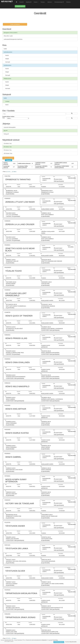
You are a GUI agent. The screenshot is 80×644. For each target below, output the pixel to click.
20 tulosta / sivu (8, 147)
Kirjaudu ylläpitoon (59, 642)
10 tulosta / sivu (8, 143)
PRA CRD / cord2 (8, 36)
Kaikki (5, 49)
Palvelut (69, 2)
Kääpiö (7, 59)
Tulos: (4, 118)
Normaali (8, 62)
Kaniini (7, 55)
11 (13, 172)
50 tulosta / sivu (8, 150)
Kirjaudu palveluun (20, 6)
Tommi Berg (55, 640)
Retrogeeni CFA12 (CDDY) (11, 33)
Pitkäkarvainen (7, 79)
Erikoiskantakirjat (59, 2)
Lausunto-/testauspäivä (10, 127)
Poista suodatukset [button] (15, 24)
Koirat (21, 2)
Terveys (43, 2)
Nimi (6, 131)
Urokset (7, 101)
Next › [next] (15, 172)
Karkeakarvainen (8, 52)
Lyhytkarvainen (8, 65)
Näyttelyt (29, 2)
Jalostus (50, 2)
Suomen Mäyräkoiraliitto (71, 642)
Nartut (7, 105)
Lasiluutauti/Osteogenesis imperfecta (13, 39)
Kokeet (36, 2)
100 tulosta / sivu (8, 153)
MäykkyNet (7, 1)
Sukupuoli (6, 134)
